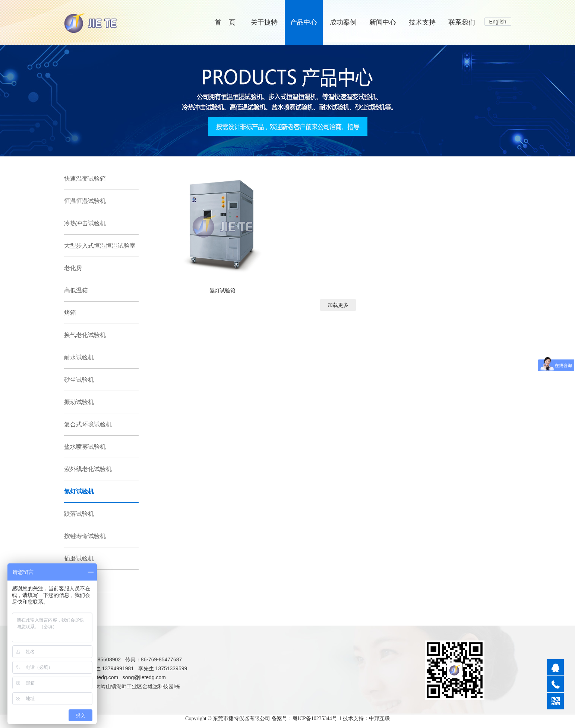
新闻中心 (383, 22)
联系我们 (462, 22)
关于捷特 (264, 22)
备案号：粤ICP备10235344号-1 (307, 719)
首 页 (225, 22)
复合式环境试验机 (88, 424)
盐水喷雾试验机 (85, 447)
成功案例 (343, 22)
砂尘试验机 (79, 380)
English (498, 22)
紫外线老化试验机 (88, 469)
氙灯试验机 (79, 491)
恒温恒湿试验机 (85, 201)
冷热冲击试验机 (85, 223)
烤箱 (70, 313)
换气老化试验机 (85, 335)
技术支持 (422, 22)
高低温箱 (76, 290)
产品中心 (304, 22)
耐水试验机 (79, 357)
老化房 (73, 268)
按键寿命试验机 (85, 536)
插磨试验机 (79, 558)
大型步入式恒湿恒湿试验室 (100, 246)
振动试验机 (79, 402)
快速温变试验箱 (85, 179)
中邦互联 (379, 719)
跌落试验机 (79, 514)
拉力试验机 (79, 581)
